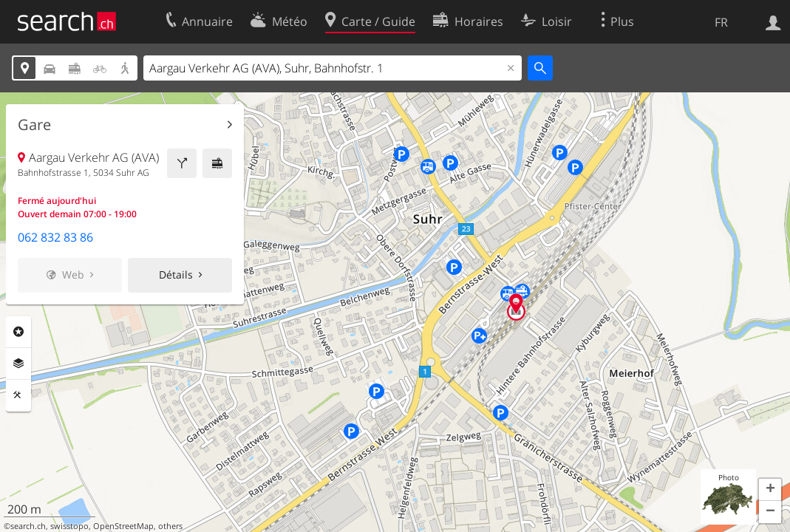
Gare (34, 125)
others (170, 526)
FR (721, 22)
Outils (18, 395)
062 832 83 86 (55, 237)
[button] (770, 490)
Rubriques (18, 332)
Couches (18, 364)
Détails (176, 274)
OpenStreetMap (123, 526)
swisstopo (69, 526)
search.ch (28, 526)
